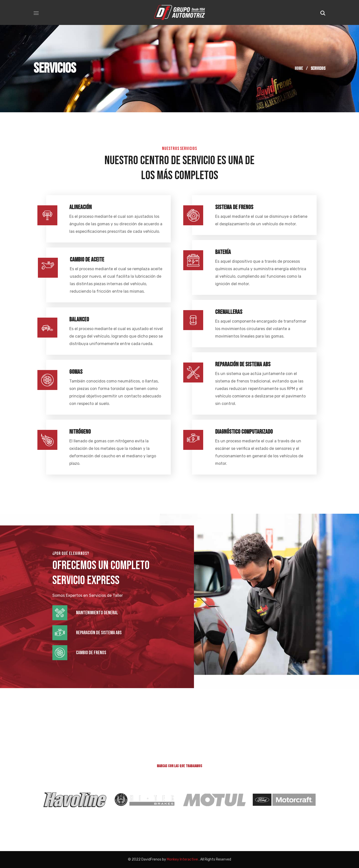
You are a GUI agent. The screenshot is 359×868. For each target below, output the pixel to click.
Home (299, 68)
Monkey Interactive (182, 859)
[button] (323, 12)
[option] (73, 800)
